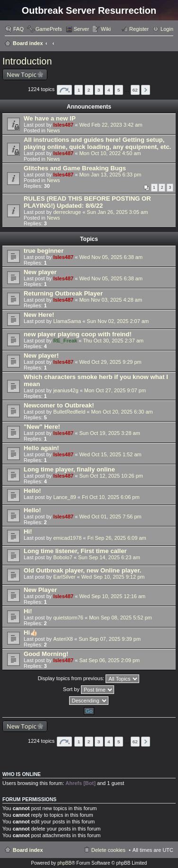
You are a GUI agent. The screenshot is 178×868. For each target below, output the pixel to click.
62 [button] (135, 90)
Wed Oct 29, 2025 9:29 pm (110, 362)
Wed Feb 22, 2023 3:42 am (111, 125)
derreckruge (67, 212)
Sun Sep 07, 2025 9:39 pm (110, 639)
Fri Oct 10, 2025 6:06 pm (111, 497)
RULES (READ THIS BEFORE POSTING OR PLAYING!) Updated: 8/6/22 (87, 202)
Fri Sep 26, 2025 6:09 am (117, 538)
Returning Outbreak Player (63, 293)
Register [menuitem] (139, 29)
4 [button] (109, 90)
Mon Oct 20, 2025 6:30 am (122, 412)
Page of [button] (64, 90)
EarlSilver (64, 577)
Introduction (27, 61)
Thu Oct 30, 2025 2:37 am (113, 341)
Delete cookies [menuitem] (108, 850)
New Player (40, 590)
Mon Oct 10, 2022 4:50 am (110, 153)
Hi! (28, 531)
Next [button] (146, 90)
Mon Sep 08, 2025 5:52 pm (120, 618)
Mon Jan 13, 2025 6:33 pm (110, 175)
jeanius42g (66, 390)
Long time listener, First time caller (75, 551)
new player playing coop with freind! (78, 334)
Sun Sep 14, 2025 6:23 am (109, 557)
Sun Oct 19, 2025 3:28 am (109, 433)
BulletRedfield (69, 412)
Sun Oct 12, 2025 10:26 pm (111, 476)
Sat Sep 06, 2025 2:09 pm (109, 660)
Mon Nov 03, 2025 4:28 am (111, 300)
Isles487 (63, 125)
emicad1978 (67, 538)
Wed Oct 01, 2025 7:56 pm (110, 517)
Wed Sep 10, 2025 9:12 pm (113, 577)
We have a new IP (50, 118)
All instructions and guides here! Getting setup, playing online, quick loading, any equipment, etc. (97, 143)
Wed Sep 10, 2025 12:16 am (112, 596)
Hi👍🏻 (31, 633)
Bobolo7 (62, 557)
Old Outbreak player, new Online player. (82, 570)
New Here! (39, 315)
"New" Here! (42, 427)
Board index (28, 43)
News (53, 130)
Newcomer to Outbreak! (59, 405)
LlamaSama (67, 321)
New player (40, 272)
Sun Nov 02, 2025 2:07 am (118, 321)
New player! (41, 356)
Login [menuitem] (167, 29)
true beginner (44, 251)
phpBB (64, 863)
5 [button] (119, 90)
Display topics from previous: (89, 679)
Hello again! (41, 448)
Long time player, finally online (69, 469)
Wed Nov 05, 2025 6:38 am (111, 257)
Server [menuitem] (81, 29)
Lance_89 (64, 497)
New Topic (22, 74)
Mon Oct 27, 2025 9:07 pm (115, 390)
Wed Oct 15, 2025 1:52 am (110, 454)
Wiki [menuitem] (106, 29)
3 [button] (99, 90)
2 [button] (89, 90)
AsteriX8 (63, 639)
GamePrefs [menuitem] (49, 29)
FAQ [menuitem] (18, 29)
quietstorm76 (68, 618)
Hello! (32, 491)
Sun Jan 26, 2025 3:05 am (117, 212)
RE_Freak (65, 341)
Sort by (89, 690)
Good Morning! (46, 654)
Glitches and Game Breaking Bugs (75, 168)
